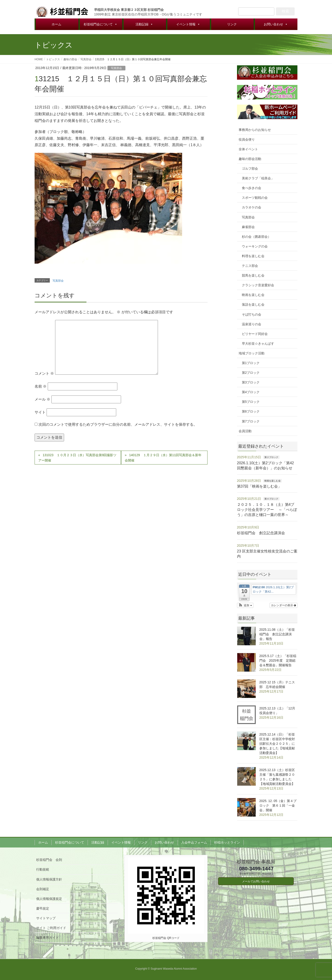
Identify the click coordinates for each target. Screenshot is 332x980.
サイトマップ (46, 918)
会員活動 (245, 431)
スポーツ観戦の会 (255, 198)
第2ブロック (251, 373)
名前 (41, 386)
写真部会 (116, 68)
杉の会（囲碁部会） (256, 237)
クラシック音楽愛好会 (258, 285)
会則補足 (43, 889)
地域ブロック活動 (252, 353)
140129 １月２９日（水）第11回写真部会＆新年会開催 (163, 458)
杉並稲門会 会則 (49, 860)
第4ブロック (251, 392)
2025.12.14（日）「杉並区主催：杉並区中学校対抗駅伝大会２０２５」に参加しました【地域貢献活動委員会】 (277, 744)
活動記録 (144, 24)
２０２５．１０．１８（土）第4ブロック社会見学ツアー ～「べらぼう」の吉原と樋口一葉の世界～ (267, 510)
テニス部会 (250, 266)
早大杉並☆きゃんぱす (258, 344)
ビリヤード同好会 (255, 334)
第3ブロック (251, 382)
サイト (40, 412)
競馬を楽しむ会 (253, 275)
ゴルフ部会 (250, 169)
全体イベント (248, 149)
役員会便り (247, 139)
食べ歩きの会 (252, 188)
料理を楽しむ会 (253, 256)
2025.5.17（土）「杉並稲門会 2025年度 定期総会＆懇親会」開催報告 (278, 660)
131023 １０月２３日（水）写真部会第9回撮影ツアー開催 (77, 458)
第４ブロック (271, 499)
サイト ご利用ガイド (51, 928)
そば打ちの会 (252, 314)
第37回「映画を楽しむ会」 (259, 486)
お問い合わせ (276, 24)
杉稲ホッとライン (227, 842)
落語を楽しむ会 (253, 305)
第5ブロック (251, 402)
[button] (245, 605)
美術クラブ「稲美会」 (258, 178)
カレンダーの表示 (283, 605)
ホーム (56, 24)
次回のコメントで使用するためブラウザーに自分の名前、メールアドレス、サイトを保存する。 (118, 424)
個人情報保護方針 (49, 879)
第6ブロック (251, 411)
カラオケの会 (252, 207)
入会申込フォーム (194, 842)
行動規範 (43, 869)
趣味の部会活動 (250, 159)
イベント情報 (188, 24)
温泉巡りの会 (252, 324)
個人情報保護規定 (49, 899)
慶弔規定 (43, 908)
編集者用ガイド (47, 938)
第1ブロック (251, 363)
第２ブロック (271, 457)
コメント (44, 373)
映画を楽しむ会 (253, 295)
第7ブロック (251, 421)
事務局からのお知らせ (255, 130)
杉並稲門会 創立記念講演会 (261, 533)
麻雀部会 (248, 227)
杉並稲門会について (101, 24)
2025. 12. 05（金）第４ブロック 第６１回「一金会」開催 (278, 805)
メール (42, 399)
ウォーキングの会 (255, 246)
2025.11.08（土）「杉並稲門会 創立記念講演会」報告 (277, 634)
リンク (232, 24)
